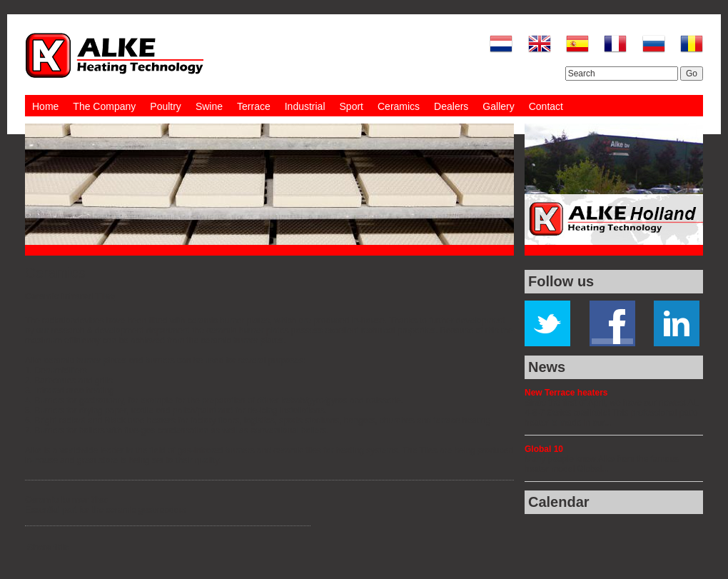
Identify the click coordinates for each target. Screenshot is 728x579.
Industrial (305, 106)
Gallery (498, 106)
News (547, 367)
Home (45, 106)
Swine (209, 106)
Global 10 (544, 449)
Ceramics (399, 106)
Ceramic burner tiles (66, 500)
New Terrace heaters (566, 393)
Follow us (561, 281)
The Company (104, 106)
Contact (546, 106)
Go (692, 74)
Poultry (166, 106)
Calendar (559, 502)
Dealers (451, 106)
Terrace (254, 106)
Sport (352, 106)
